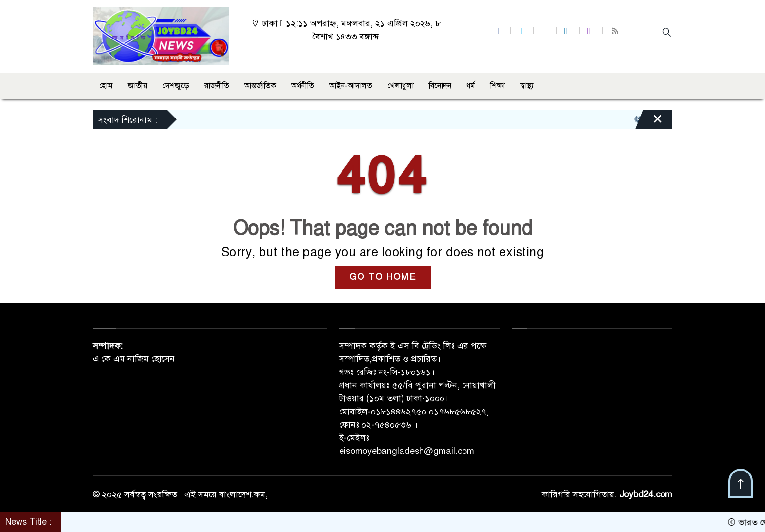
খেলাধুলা (401, 86)
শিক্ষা (498, 86)
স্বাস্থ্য (527, 86)
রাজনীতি (217, 86)
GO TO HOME (383, 277)
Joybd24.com (646, 494)
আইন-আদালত (351, 86)
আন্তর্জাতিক (260, 86)
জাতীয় (138, 86)
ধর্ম (471, 86)
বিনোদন (440, 86)
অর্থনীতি (303, 86)
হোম (106, 86)
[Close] (649, 122)
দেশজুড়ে (176, 86)
